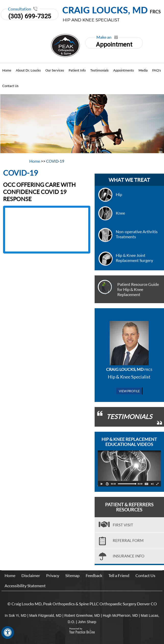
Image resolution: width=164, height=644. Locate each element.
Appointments (124, 70)
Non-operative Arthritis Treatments (137, 234)
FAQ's (157, 70)
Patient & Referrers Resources (129, 507)
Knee (120, 213)
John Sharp (87, 622)
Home (7, 70)
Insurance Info (129, 556)
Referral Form (128, 540)
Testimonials (99, 70)
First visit (123, 525)
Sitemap (72, 575)
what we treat (129, 180)
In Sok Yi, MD (16, 615)
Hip (119, 194)
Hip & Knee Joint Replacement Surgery (134, 258)
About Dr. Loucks (28, 70)
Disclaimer (31, 575)
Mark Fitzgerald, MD (45, 615)
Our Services (55, 70)
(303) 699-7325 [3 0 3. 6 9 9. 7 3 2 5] (30, 16)
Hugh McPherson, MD (120, 615)
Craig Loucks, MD (129, 369)
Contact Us (10, 86)
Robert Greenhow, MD (82, 615)
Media (143, 70)
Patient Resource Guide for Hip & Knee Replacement (138, 289)
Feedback (94, 575)
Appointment (114, 43)
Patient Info (77, 70)
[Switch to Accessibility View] (8, 633)
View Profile (129, 391)
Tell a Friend (119, 575)
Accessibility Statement (25, 586)
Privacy (53, 575)
